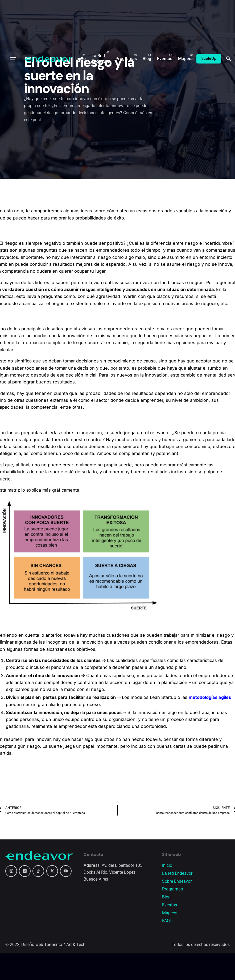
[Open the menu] (13, 59)
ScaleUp (209, 58)
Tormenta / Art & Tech (65, 945)
